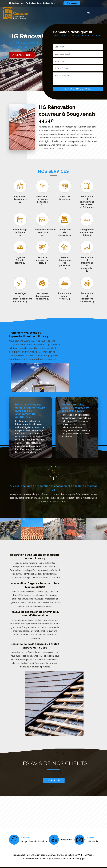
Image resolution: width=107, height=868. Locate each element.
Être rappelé (72, 3)
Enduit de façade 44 (65, 198)
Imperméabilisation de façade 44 (42, 232)
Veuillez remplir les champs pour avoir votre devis (77, 36)
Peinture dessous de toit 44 (42, 260)
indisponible (18, 3)
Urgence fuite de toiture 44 (20, 260)
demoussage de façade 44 (20, 232)
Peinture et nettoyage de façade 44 (42, 200)
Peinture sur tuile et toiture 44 (65, 296)
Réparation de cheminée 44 (65, 232)
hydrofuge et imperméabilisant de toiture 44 (20, 297)
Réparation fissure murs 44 (20, 199)
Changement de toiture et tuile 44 (87, 232)
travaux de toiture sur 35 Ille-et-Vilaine (75, 855)
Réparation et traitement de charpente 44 (87, 264)
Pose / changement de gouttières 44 (65, 263)
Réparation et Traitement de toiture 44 (87, 297)
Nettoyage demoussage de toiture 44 (42, 296)
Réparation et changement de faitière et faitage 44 (87, 202)
